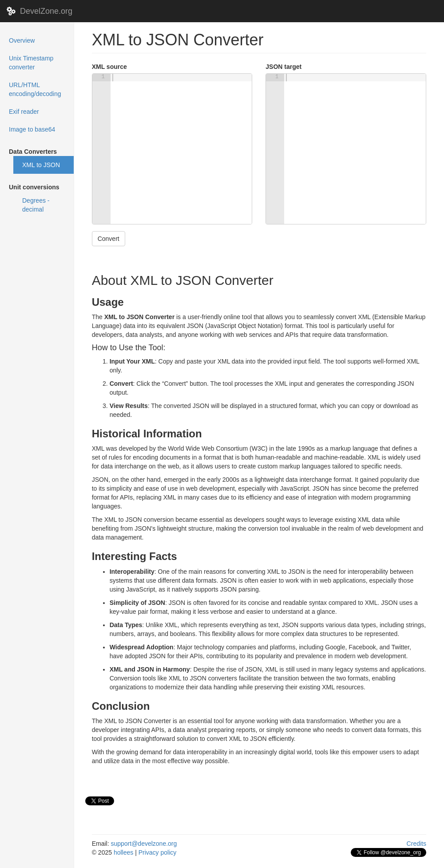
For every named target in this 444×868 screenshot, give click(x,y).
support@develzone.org (144, 844)
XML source (109, 67)
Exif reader (24, 112)
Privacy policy (158, 852)
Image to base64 (32, 129)
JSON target (283, 67)
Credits (416, 844)
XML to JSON (41, 165)
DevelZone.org (46, 11)
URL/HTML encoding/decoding (35, 89)
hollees (123, 852)
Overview (33, 40)
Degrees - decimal (36, 205)
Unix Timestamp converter (31, 63)
